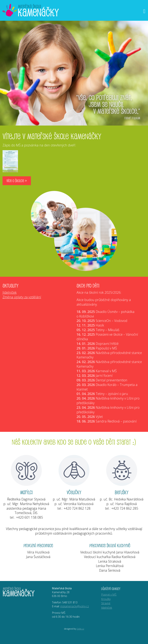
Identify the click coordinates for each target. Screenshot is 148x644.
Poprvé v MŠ (109, 595)
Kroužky (106, 599)
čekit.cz (80, 629)
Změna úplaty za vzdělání (22, 297)
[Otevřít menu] (144, 11)
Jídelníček (10, 292)
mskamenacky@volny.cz (75, 606)
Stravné (106, 603)
